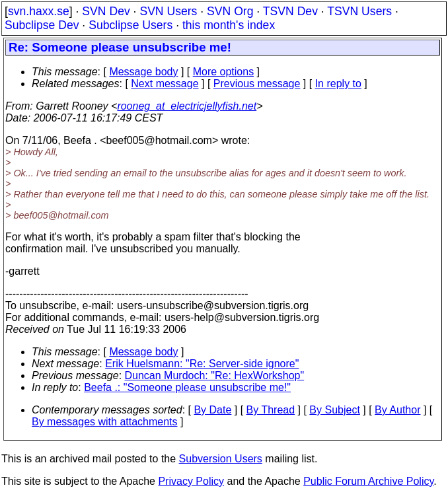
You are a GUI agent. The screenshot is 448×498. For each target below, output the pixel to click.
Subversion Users (221, 459)
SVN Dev (106, 11)
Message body (143, 72)
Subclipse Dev (42, 25)
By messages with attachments (105, 422)
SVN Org (230, 11)
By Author (397, 410)
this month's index (229, 25)
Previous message (257, 84)
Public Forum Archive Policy (368, 481)
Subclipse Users (131, 25)
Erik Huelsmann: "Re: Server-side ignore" (202, 364)
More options (224, 72)
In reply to (338, 84)
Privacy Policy (191, 481)
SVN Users (168, 11)
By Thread (271, 410)
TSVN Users (359, 11)
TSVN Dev (290, 11)
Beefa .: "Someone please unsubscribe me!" (187, 387)
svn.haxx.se (39, 11)
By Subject (334, 410)
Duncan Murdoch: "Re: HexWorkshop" (215, 375)
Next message (165, 84)
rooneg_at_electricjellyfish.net (187, 106)
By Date (212, 410)
